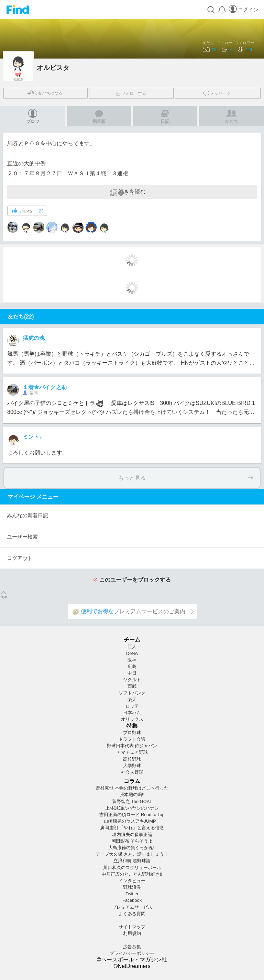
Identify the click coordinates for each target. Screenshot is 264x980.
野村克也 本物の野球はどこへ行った (132, 788)
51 (227, 50)
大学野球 (132, 766)
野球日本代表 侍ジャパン (132, 746)
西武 (132, 686)
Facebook (132, 900)
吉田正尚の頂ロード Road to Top (132, 815)
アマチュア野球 (132, 752)
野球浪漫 (132, 887)
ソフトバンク (132, 693)
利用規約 (132, 933)
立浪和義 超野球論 (132, 861)
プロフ (33, 116)
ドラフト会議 (132, 739)
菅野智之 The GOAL (132, 801)
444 (245, 50)
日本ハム (132, 713)
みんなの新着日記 (27, 515)
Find (18, 9)
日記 (165, 116)
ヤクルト (132, 680)
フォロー (131, 93)
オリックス (132, 719)
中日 (132, 673)
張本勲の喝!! (132, 795)
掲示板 (99, 116)
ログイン (243, 9)
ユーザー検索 (22, 537)
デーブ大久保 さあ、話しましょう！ (132, 854)
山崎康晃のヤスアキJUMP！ (132, 821)
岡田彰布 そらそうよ (132, 841)
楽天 (132, 700)
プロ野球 (132, 733)
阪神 (132, 660)
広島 (132, 666)
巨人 (132, 647)
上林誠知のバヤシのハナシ (132, 808)
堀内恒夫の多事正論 (132, 835)
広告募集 (132, 947)
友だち (45, 93)
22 (209, 50)
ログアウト (20, 558)
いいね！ (28, 211)
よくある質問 (132, 914)
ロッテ (132, 706)
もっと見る (186, 478)
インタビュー (132, 881)
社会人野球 (132, 772)
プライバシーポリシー (132, 953)
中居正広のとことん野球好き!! (132, 874)
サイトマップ (132, 927)
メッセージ (217, 93)
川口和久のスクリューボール (132, 868)
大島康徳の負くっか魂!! (132, 848)
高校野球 (132, 759)
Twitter (132, 894)
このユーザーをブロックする (132, 580)
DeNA (132, 653)
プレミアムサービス (132, 907)
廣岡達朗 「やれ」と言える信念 (132, 828)
